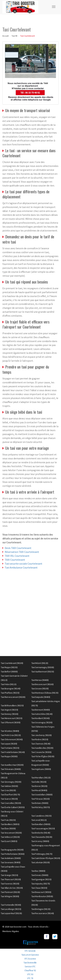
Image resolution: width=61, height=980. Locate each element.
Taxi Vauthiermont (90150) (43, 672)
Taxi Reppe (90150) (9, 667)
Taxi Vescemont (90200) (11, 833)
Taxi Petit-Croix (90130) (11, 735)
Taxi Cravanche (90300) (41, 752)
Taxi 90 (14, 36)
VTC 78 (30, 978)
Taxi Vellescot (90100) (10, 837)
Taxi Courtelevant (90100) (12, 663)
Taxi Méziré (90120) (40, 663)
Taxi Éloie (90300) (8, 828)
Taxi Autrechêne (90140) (42, 714)
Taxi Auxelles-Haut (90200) (12, 765)
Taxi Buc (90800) (38, 871)
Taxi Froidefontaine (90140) (13, 752)
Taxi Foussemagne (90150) (43, 828)
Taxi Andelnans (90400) (11, 858)
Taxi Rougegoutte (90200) (12, 850)
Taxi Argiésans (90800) (41, 769)
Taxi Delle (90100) (39, 782)
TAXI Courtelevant (15, 560)
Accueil (6, 36)
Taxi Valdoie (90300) (9, 786)
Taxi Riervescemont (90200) (13, 697)
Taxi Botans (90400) (40, 803)
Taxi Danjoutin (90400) (41, 697)
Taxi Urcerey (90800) (40, 841)
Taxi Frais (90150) (8, 820)
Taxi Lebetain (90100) (41, 862)
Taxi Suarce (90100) (9, 799)
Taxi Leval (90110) (39, 820)
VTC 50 (30, 974)
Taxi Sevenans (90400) (11, 862)
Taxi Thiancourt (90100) (11, 879)
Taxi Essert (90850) (9, 841)
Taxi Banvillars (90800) (41, 824)
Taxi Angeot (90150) (9, 710)
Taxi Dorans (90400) (40, 875)
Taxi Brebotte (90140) (41, 833)
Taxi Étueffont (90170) (10, 795)
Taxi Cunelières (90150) (41, 816)
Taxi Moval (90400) (39, 790)
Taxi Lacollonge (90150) (11, 909)
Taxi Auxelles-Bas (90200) (42, 748)
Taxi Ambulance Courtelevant (21, 567)
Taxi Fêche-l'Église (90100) (43, 756)
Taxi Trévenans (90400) (11, 769)
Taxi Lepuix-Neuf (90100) (11, 913)
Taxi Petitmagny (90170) (42, 854)
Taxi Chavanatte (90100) (42, 837)
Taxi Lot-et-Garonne (30, 955)
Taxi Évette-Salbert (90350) (13, 807)
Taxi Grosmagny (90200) (42, 722)
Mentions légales (11, 931)
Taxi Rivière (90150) (40, 739)
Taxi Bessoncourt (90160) (42, 684)
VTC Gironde (30, 951)
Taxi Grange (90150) (9, 875)
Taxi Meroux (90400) (40, 680)
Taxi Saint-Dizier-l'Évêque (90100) (46, 858)
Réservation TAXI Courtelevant (22, 552)
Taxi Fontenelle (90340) (11, 905)
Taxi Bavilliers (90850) (10, 824)
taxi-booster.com (18, 927)
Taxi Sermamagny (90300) (43, 667)
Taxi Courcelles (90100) (11, 803)
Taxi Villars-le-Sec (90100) (12, 888)
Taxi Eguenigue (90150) (41, 879)
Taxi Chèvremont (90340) (12, 739)
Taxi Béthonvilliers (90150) (12, 705)
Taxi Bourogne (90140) (11, 689)
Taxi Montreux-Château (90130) (45, 693)
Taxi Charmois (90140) (41, 744)
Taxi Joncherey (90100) (41, 735)
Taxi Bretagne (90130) (41, 909)
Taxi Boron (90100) (39, 786)
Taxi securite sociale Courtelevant (24, 564)
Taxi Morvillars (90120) (41, 778)
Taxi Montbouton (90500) (42, 896)
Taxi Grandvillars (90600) (42, 795)
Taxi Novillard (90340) (41, 718)
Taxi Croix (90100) (8, 790)
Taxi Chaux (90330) (39, 888)
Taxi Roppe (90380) (9, 756)
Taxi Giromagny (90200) (11, 782)
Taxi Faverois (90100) (10, 884)
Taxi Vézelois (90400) (10, 731)
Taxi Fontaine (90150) (10, 748)
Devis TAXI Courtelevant (18, 548)
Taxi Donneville (30, 963)
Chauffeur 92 (30, 970)
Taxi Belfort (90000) (9, 672)
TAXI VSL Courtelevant (17, 556)
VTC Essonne (30, 959)
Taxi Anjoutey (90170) (41, 884)
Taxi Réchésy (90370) (41, 807)
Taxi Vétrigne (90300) (10, 896)
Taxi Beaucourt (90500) (41, 892)
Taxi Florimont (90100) (10, 892)
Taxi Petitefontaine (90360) (13, 854)
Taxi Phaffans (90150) (10, 693)
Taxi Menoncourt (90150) (12, 718)
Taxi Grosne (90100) (40, 689)
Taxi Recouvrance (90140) (43, 913)
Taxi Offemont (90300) (11, 722)
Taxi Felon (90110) (9, 684)
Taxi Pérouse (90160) (41, 799)
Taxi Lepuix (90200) (9, 744)
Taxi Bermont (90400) (41, 710)
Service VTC (30, 966)
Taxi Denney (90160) (10, 714)
